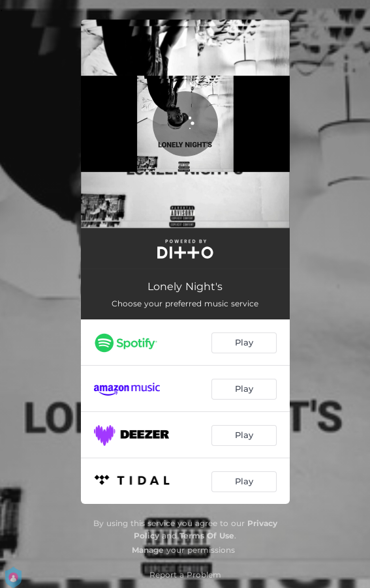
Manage (148, 550)
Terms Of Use (207, 536)
